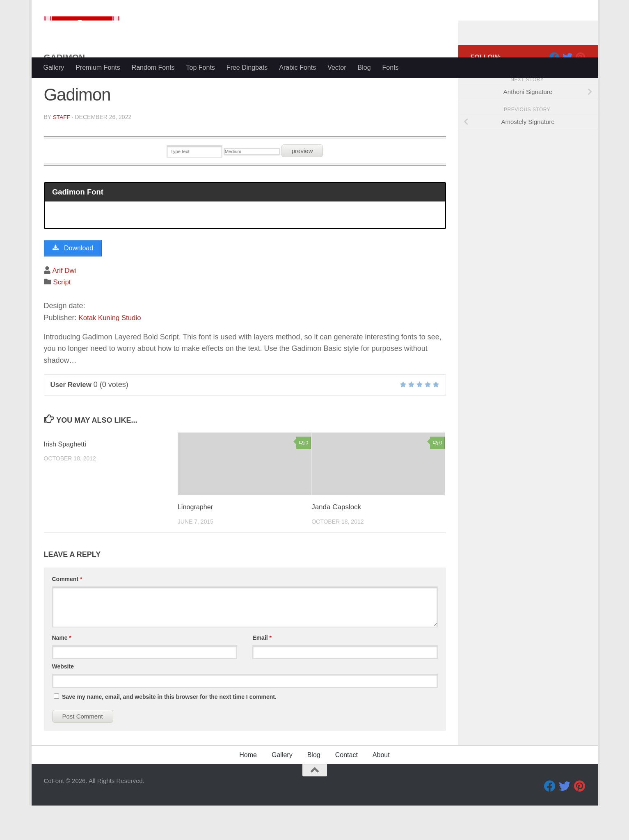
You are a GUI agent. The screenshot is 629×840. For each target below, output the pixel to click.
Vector (337, 68)
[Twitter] (567, 90)
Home (248, 789)
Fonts (391, 68)
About (381, 789)
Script (63, 317)
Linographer (196, 542)
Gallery (54, 68)
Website (63, 701)
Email (262, 672)
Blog (364, 68)
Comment (67, 613)
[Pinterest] (581, 90)
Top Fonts (201, 68)
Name (62, 672)
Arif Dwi (65, 305)
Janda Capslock (336, 542)
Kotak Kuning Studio (112, 352)
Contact (347, 789)
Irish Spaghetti (66, 479)
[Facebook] (554, 90)
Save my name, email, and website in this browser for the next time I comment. (169, 731)
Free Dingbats (247, 68)
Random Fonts (153, 68)
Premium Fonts (98, 68)
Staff (62, 150)
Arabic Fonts (297, 68)
